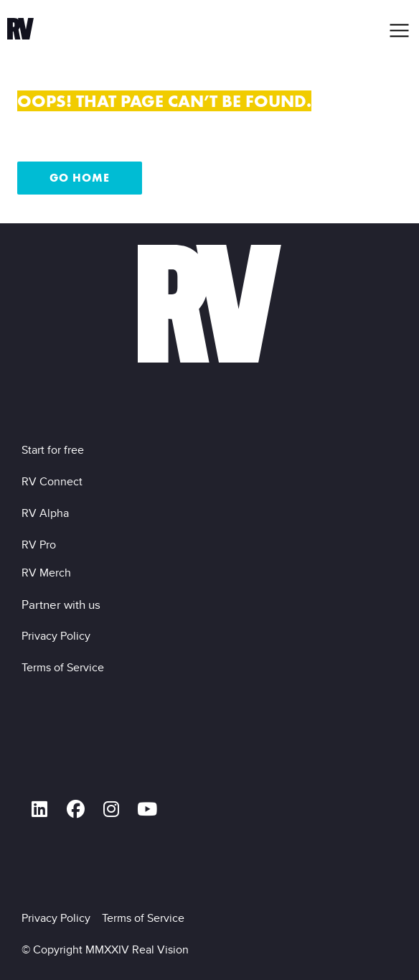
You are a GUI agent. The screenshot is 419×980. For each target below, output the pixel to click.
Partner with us (61, 605)
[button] (400, 31)
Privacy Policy (59, 636)
